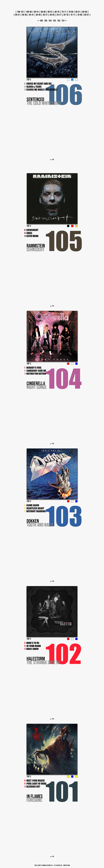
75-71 (64, 12)
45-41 (31, 15)
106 (41, 21)
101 (63, 21)
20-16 (66, 15)
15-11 (73, 15)
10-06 (80, 15)
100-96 (29, 12)
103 (54, 21)
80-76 (57, 12)
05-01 (87, 15)
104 (50, 21)
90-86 (43, 12)
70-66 (71, 12)
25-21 (59, 15)
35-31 (45, 15)
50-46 (24, 15)
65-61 (78, 12)
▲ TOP (52, 160)
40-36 (38, 15)
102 (59, 21)
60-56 (85, 12)
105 (46, 21)
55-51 (18, 15)
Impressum (67, 865)
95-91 (36, 12)
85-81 (50, 12)
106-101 (20, 12)
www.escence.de (48, 865)
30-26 (52, 15)
